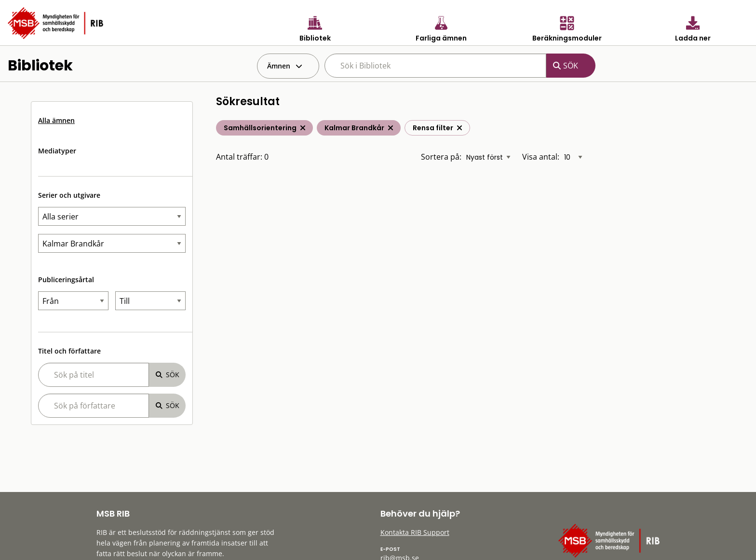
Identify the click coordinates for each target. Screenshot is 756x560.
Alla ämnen (56, 120)
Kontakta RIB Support (415, 532)
